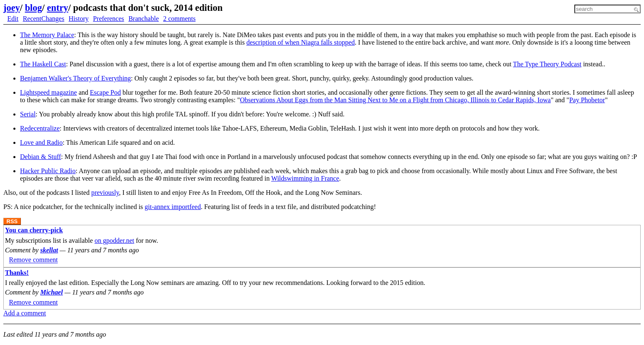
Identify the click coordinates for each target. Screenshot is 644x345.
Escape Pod (106, 92)
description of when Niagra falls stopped (301, 42)
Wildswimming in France (305, 178)
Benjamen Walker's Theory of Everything (75, 78)
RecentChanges (44, 19)
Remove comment (34, 260)
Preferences (109, 19)
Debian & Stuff (40, 157)
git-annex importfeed (173, 207)
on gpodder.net (114, 240)
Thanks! (17, 273)
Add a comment (25, 313)
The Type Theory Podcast (547, 64)
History (79, 19)
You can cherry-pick (34, 230)
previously (105, 193)
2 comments (179, 19)
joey (12, 8)
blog (34, 8)
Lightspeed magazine (48, 92)
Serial (28, 114)
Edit (13, 19)
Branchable (144, 19)
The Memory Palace (47, 35)
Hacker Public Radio (48, 171)
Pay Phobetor (587, 100)
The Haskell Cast (43, 64)
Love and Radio (41, 142)
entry (58, 8)
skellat (49, 250)
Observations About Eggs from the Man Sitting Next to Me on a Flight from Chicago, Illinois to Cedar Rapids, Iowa (395, 100)
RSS (12, 221)
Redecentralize (40, 128)
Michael (51, 292)
